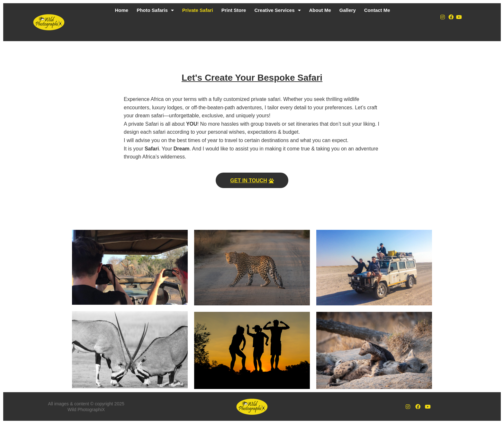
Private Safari (198, 10)
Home (122, 10)
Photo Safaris (155, 10)
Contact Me (377, 10)
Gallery (348, 10)
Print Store (234, 10)
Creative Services (277, 10)
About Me (320, 10)
